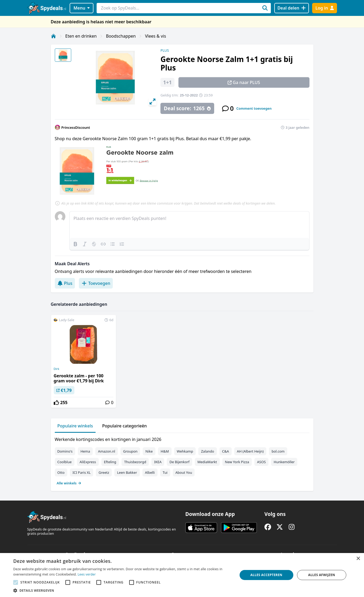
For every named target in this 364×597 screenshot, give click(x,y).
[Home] (53, 36)
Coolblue (65, 462)
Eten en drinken (81, 36)
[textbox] (189, 225)
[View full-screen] (152, 101)
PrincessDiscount (76, 127)
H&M (165, 451)
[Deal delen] (292, 8)
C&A (226, 451)
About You (184, 472)
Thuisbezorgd (135, 462)
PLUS (165, 50)
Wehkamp (185, 451)
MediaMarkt (207, 462)
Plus (65, 283)
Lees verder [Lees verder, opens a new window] (87, 574)
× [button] (358, 559)
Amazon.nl (107, 451)
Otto (61, 472)
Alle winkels (69, 483)
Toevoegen (96, 283)
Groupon (130, 451)
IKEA (158, 462)
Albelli (150, 472)
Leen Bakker (127, 472)
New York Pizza (237, 462)
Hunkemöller (284, 462)
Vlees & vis (156, 36)
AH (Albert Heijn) (250, 451)
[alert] (182, 575)
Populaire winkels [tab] (75, 426)
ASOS (261, 462)
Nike (149, 451)
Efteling (110, 462)
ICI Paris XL (82, 472)
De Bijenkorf (179, 462)
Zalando (207, 451)
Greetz (104, 472)
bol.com (278, 451)
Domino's (65, 451)
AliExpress (88, 462)
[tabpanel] (182, 460)
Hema (85, 451)
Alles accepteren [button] (266, 575)
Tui (165, 472)
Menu (81, 8)
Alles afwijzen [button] (322, 575)
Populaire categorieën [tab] (125, 426)
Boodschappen (121, 36)
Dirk (57, 369)
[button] (122, 590)
